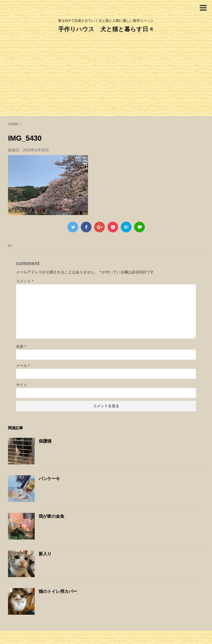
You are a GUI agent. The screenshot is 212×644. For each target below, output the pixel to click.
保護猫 (45, 441)
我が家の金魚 (51, 516)
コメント (25, 281)
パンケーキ (49, 479)
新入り (45, 554)
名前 (21, 346)
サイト (22, 385)
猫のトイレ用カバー (58, 591)
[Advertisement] (106, 76)
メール (23, 366)
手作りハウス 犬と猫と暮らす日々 (106, 29)
